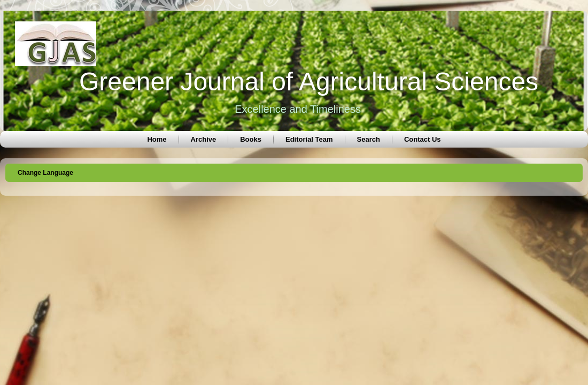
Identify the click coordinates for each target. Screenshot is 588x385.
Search (369, 139)
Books (251, 139)
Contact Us (423, 139)
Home (157, 139)
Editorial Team (309, 139)
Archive (204, 139)
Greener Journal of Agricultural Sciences (309, 82)
